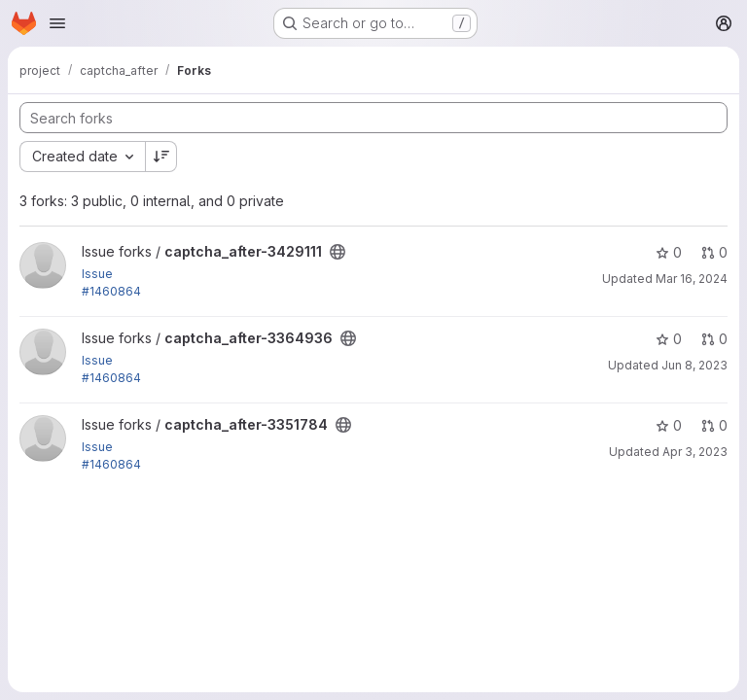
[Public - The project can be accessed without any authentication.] (338, 252)
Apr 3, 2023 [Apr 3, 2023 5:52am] (695, 452)
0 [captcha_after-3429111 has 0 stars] (669, 252)
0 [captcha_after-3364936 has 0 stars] (669, 339)
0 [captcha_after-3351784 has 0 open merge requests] (714, 425)
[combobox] (82, 157)
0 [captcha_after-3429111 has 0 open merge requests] (714, 252)
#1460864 (111, 291)
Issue (97, 274)
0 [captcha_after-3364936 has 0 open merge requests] (714, 339)
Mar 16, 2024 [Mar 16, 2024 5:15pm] (692, 279)
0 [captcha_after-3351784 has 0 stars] (669, 425)
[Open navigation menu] (57, 23)
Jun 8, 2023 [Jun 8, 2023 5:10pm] (694, 365)
